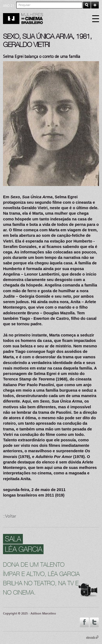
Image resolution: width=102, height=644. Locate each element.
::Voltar (10, 516)
